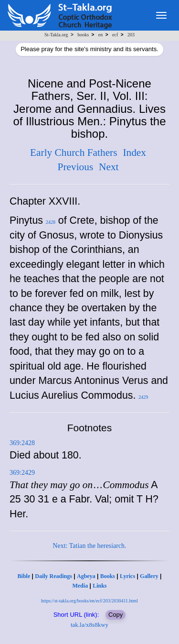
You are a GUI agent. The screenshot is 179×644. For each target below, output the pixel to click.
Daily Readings (53, 576)
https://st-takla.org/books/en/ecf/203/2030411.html (89, 601)
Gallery (149, 576)
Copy (116, 615)
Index (134, 153)
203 (131, 35)
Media (80, 586)
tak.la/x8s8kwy (89, 625)
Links (100, 586)
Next (109, 167)
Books (108, 576)
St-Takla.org (56, 35)
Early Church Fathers (74, 153)
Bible (24, 576)
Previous (76, 167)
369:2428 (22, 443)
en (100, 35)
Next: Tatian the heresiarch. (89, 546)
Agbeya (86, 576)
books (83, 35)
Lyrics (127, 576)
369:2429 (22, 473)
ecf (115, 35)
